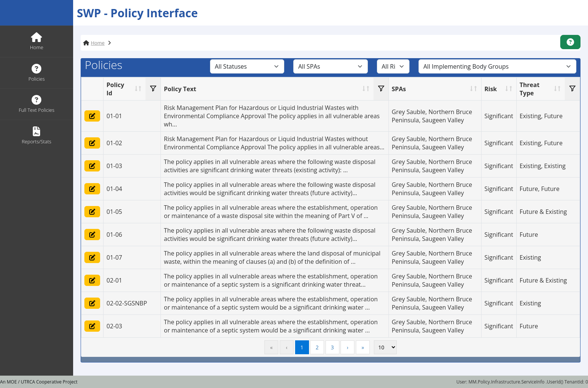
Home (98, 43)
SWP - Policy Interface (137, 13)
